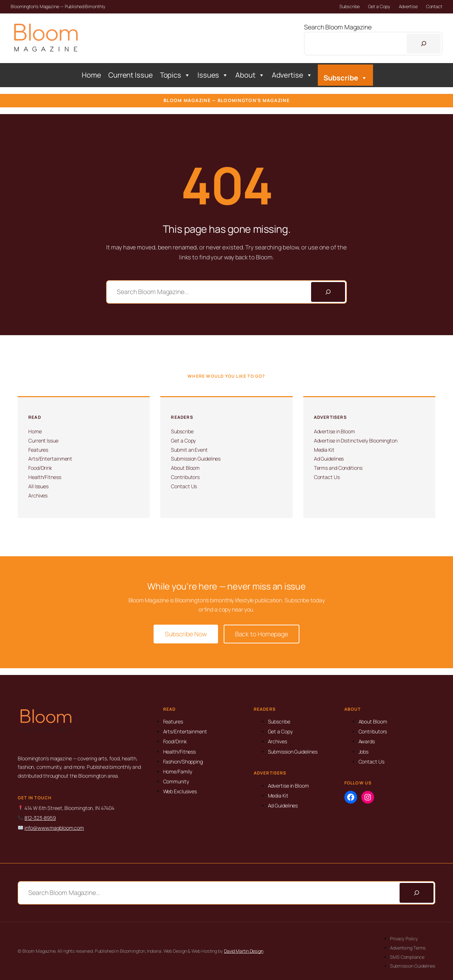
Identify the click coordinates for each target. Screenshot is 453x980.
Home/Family (178, 771)
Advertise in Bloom (334, 431)
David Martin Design (244, 951)
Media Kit (324, 450)
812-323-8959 (40, 818)
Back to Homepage (262, 634)
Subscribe (349, 6)
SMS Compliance (407, 957)
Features (38, 450)
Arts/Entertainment (50, 459)
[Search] (424, 44)
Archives (38, 495)
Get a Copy (379, 6)
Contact (434, 6)
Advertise (408, 6)
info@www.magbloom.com (54, 828)
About (250, 75)
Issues (213, 75)
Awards (367, 741)
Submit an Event (189, 450)
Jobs (364, 752)
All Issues (38, 486)
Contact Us (184, 486)
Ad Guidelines (329, 459)
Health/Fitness (45, 477)
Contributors (185, 477)
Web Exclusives (180, 791)
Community (176, 781)
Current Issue (131, 75)
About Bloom (185, 468)
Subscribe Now (186, 634)
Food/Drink (40, 468)
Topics (175, 75)
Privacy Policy (404, 939)
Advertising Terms (408, 948)
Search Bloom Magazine (338, 27)
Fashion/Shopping (183, 762)
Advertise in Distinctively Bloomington (356, 441)
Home (91, 75)
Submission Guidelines (196, 459)
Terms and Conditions (338, 468)
